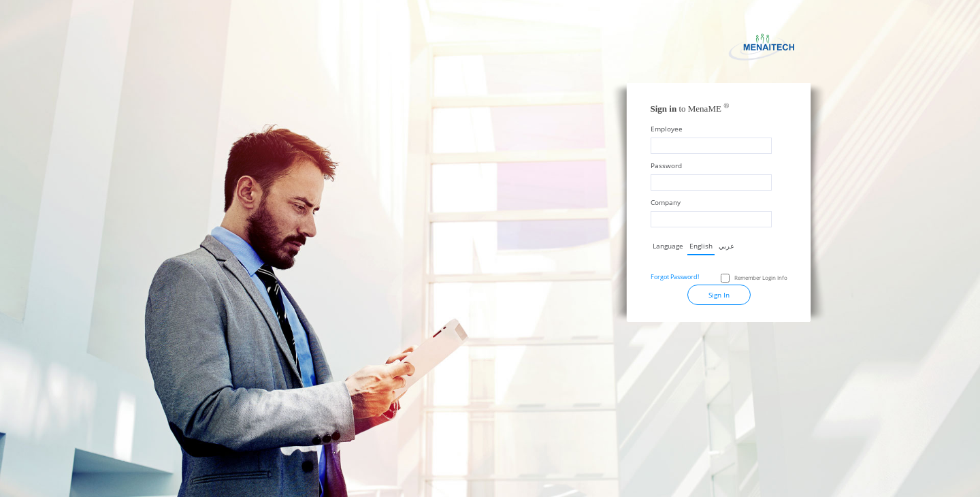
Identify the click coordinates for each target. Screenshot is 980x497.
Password (666, 165)
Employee (667, 129)
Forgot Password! (675, 277)
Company (666, 202)
